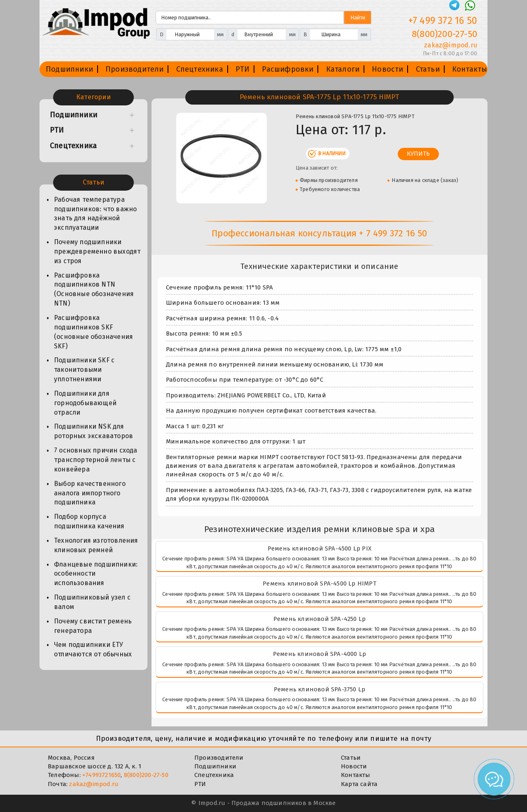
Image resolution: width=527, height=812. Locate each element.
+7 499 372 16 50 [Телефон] (443, 21)
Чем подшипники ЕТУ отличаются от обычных (93, 649)
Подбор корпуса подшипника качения (89, 521)
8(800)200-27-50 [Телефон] (444, 34)
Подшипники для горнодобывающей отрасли (85, 403)
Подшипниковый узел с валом (92, 602)
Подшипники (69, 69)
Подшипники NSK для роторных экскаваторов (93, 431)
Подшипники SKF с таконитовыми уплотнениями (84, 370)
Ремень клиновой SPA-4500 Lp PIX (319, 548)
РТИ (243, 69)
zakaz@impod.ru (94, 784)
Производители (135, 69)
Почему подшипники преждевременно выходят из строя (97, 251)
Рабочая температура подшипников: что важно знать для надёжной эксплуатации (95, 214)
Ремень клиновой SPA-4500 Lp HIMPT (319, 583)
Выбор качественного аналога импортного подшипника (90, 493)
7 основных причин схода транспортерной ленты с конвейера (96, 460)
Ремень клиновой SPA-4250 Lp (319, 619)
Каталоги (343, 69)
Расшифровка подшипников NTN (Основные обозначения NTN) (94, 289)
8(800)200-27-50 (146, 775)
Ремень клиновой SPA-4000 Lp (319, 654)
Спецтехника (200, 69)
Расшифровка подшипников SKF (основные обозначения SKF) (93, 332)
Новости (387, 69)
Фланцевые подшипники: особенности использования (96, 574)
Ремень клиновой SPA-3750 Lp (319, 689)
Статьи (428, 69)
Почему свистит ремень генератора (93, 626)
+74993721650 (101, 775)
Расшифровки (288, 69)
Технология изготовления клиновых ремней (96, 545)
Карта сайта (359, 784)
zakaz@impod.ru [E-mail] (451, 45)
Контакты (470, 69)
